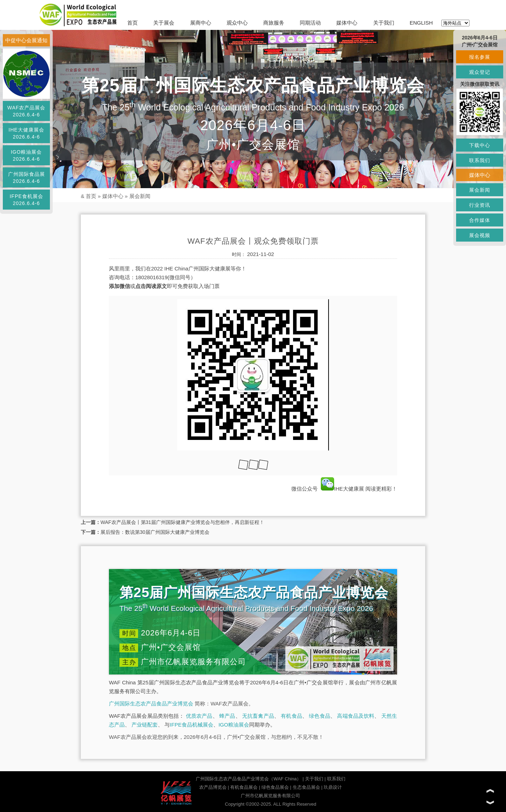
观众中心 (237, 23)
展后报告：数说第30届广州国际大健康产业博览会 (155, 532)
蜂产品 (227, 716)
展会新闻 (140, 196)
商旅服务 (274, 23)
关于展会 (164, 23)
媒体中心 (347, 23)
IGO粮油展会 (234, 725)
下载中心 (480, 145)
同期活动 (310, 23)
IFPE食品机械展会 (191, 725)
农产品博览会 (213, 787)
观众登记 (480, 72)
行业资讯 (480, 205)
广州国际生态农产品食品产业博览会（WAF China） (248, 779)
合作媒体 (480, 220)
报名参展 (480, 57)
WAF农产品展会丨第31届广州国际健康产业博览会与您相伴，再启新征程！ (182, 522)
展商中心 (201, 23)
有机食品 (291, 716)
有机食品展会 (244, 787)
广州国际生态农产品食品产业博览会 (151, 704)
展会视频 (480, 235)
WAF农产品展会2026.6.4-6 (27, 111)
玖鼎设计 (333, 787)
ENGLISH (421, 23)
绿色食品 (320, 716)
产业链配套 (145, 725)
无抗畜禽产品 (258, 716)
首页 (132, 23)
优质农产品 (199, 716)
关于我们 (384, 23)
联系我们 (336, 779)
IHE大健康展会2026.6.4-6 (26, 133)
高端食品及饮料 (356, 716)
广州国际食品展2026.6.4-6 (27, 178)
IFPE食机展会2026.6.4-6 (26, 200)
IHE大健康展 (342, 489)
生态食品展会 (306, 787)
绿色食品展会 (275, 787)
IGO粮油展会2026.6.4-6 (27, 155)
